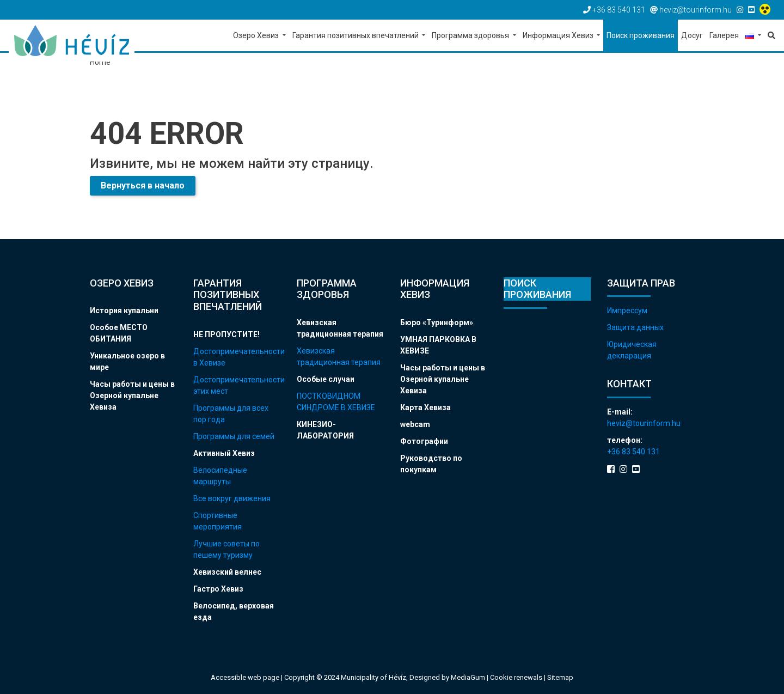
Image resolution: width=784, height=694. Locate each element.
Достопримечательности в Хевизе (237, 357)
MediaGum (468, 677)
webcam (415, 424)
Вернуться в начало (143, 185)
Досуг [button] (692, 35)
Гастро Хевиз (218, 589)
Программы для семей (234, 436)
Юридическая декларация (632, 350)
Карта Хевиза (425, 407)
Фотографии (424, 441)
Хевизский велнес (227, 572)
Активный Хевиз (224, 453)
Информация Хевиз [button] (559, 35)
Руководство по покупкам (431, 464)
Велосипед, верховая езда (234, 611)
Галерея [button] (724, 35)
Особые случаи (326, 379)
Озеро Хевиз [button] (257, 35)
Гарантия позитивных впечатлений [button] (356, 35)
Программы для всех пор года (231, 414)
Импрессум (627, 311)
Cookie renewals (517, 677)
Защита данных (635, 327)
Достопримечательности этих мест (237, 385)
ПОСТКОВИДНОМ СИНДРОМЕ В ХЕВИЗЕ (336, 402)
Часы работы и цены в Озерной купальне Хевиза (132, 395)
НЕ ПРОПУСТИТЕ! (226, 334)
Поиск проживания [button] (641, 35)
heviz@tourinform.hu (644, 423)
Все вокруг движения (232, 498)
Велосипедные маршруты (220, 476)
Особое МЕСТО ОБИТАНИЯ (119, 333)
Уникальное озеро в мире (127, 361)
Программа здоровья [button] (471, 35)
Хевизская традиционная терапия (340, 328)
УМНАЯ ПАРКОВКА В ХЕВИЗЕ (438, 345)
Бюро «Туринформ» (437, 322)
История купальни (124, 311)
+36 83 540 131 (633, 452)
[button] (753, 36)
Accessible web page (245, 677)
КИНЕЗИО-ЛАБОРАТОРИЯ (325, 430)
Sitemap (560, 677)
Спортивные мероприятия (218, 521)
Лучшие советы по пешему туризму (226, 549)
